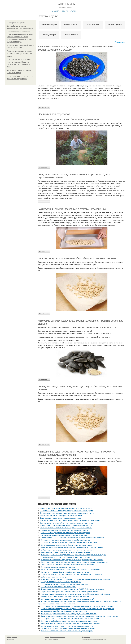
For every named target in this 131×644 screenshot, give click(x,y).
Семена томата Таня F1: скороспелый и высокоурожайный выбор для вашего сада (72, 538)
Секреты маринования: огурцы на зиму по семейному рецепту (64, 530)
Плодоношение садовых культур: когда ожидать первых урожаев (65, 552)
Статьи (73, 11)
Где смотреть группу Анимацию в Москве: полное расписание (64, 535)
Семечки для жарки (49, 35)
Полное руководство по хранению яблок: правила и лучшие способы (66, 525)
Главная (55, 11)
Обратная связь (86, 637)
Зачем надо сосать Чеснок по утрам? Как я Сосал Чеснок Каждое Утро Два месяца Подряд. (76, 579)
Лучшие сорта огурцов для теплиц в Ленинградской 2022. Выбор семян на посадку (72, 589)
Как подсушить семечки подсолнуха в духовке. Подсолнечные (72, 209)
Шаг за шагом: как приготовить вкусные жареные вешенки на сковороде (68, 628)
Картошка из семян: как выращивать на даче (58, 567)
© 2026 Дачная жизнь (12, 637)
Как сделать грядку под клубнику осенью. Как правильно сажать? (65, 584)
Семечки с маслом (71, 25)
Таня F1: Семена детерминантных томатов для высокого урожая (65, 533)
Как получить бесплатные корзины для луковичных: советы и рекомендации (70, 619)
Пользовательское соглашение (57, 637)
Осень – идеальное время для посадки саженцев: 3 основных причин (67, 565)
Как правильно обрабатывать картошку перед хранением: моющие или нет (69, 621)
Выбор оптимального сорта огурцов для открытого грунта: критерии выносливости (72, 560)
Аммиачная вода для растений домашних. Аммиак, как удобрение (66, 597)
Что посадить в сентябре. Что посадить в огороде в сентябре (64, 611)
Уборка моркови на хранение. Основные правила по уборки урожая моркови (70, 592)
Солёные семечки (93, 25)
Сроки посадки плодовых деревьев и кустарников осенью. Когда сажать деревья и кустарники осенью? (80, 616)
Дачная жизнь (65, 4)
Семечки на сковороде (49, 25)
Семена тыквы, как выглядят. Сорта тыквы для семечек (69, 119)
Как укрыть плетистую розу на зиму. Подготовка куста (61, 582)
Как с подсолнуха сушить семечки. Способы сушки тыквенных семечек (77, 258)
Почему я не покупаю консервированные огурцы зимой (61, 516)
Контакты (47, 637)
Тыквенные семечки (71, 35)
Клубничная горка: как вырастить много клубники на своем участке (66, 550)
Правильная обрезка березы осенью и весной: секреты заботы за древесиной (70, 624)
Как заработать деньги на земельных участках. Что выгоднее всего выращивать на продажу (20, 28)
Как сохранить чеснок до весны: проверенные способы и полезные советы (69, 543)
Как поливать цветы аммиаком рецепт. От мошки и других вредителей (67, 599)
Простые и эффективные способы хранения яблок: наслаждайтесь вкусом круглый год (73, 521)
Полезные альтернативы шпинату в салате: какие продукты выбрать (67, 631)
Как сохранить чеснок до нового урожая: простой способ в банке (65, 540)
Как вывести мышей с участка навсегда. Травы (58, 587)
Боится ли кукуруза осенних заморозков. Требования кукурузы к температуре (70, 570)
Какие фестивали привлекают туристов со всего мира (60, 518)
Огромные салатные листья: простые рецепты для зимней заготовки (66, 528)
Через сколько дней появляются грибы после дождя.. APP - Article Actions (69, 614)
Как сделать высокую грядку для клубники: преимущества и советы (66, 545)
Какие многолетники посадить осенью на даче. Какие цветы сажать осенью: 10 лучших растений (77, 609)
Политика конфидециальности (52, 639)
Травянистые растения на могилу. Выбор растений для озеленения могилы (19, 54)
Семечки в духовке (115, 25)
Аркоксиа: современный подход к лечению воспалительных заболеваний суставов (72, 547)
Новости (65, 11)
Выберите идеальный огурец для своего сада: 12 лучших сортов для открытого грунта (74, 555)
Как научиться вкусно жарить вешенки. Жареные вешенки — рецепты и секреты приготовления (77, 606)
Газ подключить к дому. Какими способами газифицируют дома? (65, 572)
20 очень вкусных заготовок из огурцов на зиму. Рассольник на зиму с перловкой (71, 574)
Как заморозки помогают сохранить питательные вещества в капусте (67, 626)
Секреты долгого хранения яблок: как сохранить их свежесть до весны (67, 523)
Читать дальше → (44, 107)
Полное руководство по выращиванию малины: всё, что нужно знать (66, 508)
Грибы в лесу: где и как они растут (54, 577)
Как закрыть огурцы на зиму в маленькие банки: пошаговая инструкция (67, 513)
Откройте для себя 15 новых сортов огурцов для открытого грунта (66, 557)
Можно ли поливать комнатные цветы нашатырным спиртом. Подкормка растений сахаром (75, 594)
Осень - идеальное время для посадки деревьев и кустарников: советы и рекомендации (74, 562)
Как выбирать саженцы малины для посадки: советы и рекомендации (66, 511)
